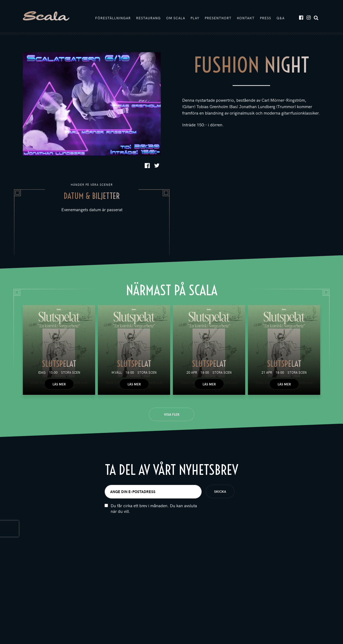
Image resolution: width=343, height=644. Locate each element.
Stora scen (71, 372)
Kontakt (246, 18)
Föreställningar (113, 18)
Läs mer (59, 384)
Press (266, 18)
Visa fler (172, 414)
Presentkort (218, 18)
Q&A (281, 18)
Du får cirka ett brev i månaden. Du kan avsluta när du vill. (154, 521)
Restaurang (148, 18)
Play (195, 18)
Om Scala (176, 18)
